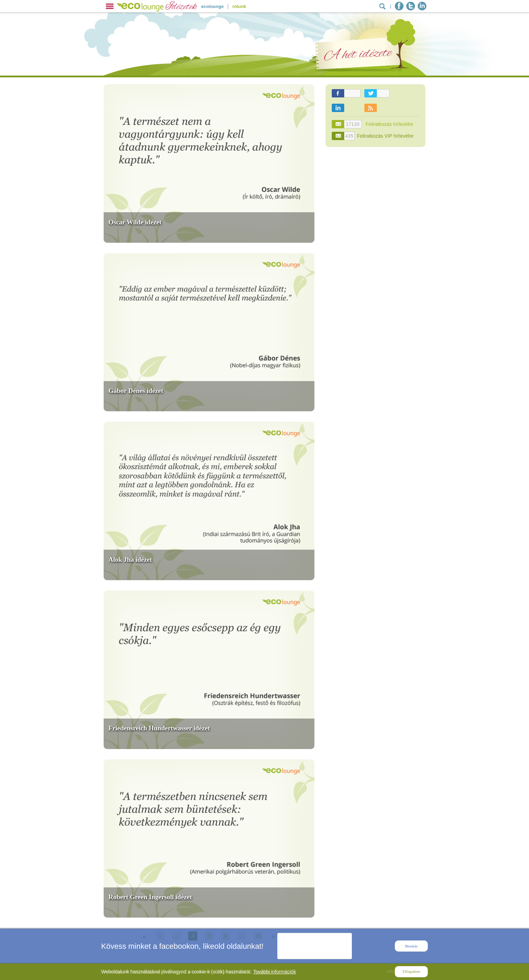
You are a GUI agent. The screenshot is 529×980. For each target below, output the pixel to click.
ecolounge (212, 6)
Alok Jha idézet (130, 560)
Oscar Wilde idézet (135, 222)
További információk (275, 972)
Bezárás (411, 946)
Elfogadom (411, 971)
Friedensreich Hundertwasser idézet (159, 728)
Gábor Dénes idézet (136, 391)
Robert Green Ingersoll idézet (150, 897)
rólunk (239, 6)
